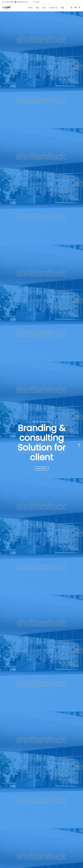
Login (36, 2)
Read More (41, 468)
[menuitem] (30, 8)
